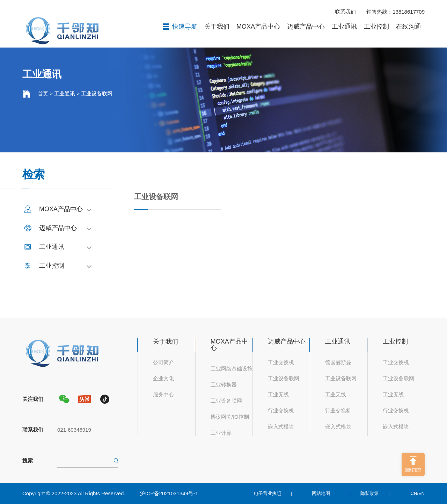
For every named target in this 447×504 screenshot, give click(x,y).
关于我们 (217, 27)
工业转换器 (224, 385)
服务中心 (163, 394)
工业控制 (376, 27)
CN (414, 493)
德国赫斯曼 (338, 362)
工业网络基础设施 (232, 369)
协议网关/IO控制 (230, 417)
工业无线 (278, 394)
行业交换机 (281, 411)
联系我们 (345, 12)
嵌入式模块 (281, 427)
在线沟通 (409, 27)
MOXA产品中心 (258, 27)
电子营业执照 (268, 493)
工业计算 (221, 433)
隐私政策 (369, 493)
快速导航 (180, 27)
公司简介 (163, 362)
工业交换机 (281, 362)
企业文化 (163, 378)
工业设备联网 (97, 93)
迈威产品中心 (306, 27)
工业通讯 (344, 27)
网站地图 (321, 493)
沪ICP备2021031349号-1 (169, 493)
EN (422, 493)
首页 (43, 93)
